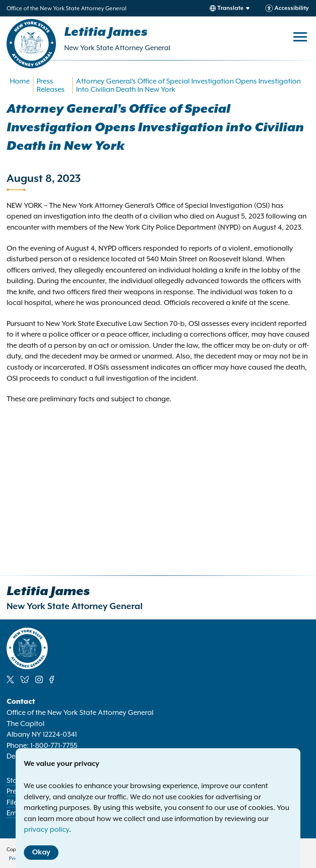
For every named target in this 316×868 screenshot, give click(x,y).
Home (20, 81)
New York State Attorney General (117, 48)
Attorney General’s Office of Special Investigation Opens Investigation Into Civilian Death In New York (188, 85)
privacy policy (46, 829)
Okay (41, 852)
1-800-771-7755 (54, 745)
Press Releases (51, 85)
